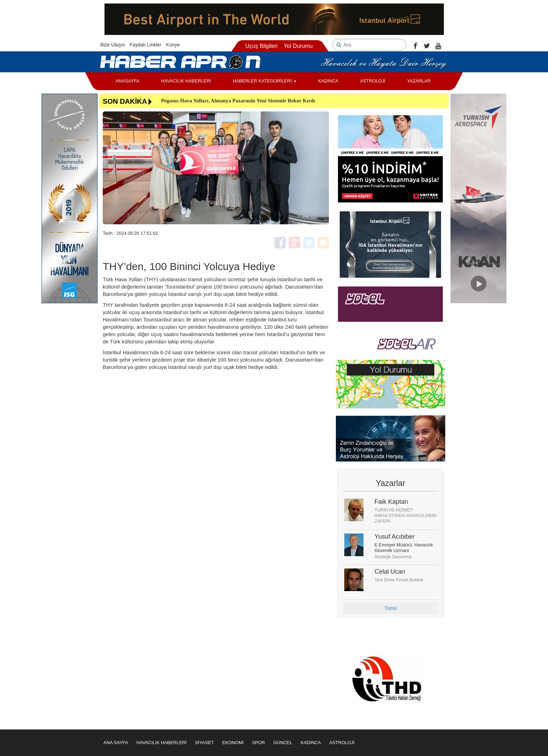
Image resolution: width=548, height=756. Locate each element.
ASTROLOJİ (373, 81)
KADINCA (328, 81)
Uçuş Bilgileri (261, 46)
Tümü (390, 608)
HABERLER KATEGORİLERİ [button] (265, 81)
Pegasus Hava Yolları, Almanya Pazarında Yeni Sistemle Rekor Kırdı (238, 101)
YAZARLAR (419, 81)
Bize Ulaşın (113, 45)
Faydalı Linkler (146, 45)
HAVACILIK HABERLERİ (186, 81)
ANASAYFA (128, 81)
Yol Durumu (298, 46)
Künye (173, 45)
